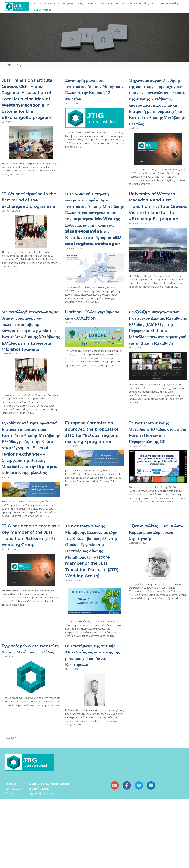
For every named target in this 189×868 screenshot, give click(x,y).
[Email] (115, 854)
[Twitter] (139, 854)
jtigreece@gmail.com (41, 862)
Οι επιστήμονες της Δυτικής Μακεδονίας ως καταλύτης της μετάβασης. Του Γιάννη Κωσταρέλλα (94, 723)
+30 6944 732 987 (39, 857)
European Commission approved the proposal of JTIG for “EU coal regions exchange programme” (91, 485)
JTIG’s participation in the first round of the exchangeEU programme (30, 215)
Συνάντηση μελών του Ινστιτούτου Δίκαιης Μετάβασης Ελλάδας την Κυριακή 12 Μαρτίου (93, 89)
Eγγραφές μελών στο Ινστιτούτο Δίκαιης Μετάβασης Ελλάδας (25, 720)
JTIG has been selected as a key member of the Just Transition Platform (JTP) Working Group (29, 600)
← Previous (8, 806)
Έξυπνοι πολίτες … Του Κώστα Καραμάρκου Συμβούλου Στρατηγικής (156, 594)
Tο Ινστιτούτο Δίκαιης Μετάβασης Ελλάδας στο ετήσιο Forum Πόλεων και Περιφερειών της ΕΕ (156, 476)
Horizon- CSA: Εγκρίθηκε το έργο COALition (86, 349)
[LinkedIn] (151, 854)
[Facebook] (127, 854)
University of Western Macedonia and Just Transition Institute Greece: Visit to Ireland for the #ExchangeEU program (157, 225)
